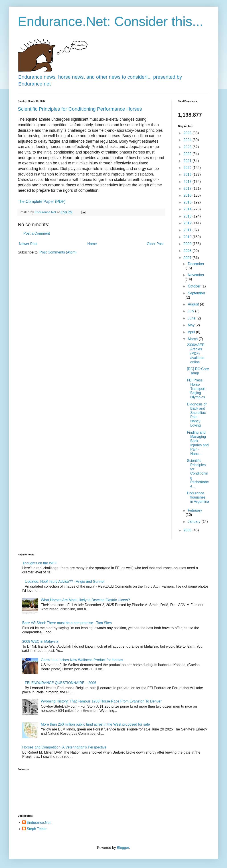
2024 (188, 140)
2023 (188, 147)
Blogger (123, 848)
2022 (188, 154)
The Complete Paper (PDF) (42, 202)
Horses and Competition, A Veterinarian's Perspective (64, 747)
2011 (188, 230)
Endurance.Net (39, 823)
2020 (188, 168)
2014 (188, 209)
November (196, 275)
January (195, 522)
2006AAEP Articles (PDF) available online (196, 353)
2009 (188, 244)
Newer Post (28, 244)
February (195, 510)
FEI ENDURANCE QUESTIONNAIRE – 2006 (60, 683)
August (194, 304)
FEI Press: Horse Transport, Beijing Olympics (197, 389)
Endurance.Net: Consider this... (111, 21)
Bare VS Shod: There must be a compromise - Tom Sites (67, 623)
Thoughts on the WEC (40, 563)
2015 (188, 202)
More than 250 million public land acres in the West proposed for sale (95, 724)
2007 (188, 258)
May (192, 325)
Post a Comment (37, 233)
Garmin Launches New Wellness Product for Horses (82, 660)
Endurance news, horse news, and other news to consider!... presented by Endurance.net (100, 77)
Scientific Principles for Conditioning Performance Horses (80, 109)
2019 (188, 175)
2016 (188, 195)
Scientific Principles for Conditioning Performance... (198, 473)
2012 (188, 223)
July (192, 311)
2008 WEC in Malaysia (40, 642)
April (192, 332)
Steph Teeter (37, 829)
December (196, 264)
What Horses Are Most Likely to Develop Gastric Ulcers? (85, 600)
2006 (188, 530)
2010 (188, 237)
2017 (188, 189)
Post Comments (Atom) (58, 252)
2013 (188, 216)
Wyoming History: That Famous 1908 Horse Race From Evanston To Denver (101, 701)
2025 (188, 133)
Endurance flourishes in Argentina (198, 497)
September (197, 293)
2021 (188, 161)
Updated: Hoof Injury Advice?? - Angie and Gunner (65, 582)
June (192, 318)
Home (92, 244)
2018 (188, 182)
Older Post (155, 244)
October (195, 286)
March (193, 339)
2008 (188, 251)
